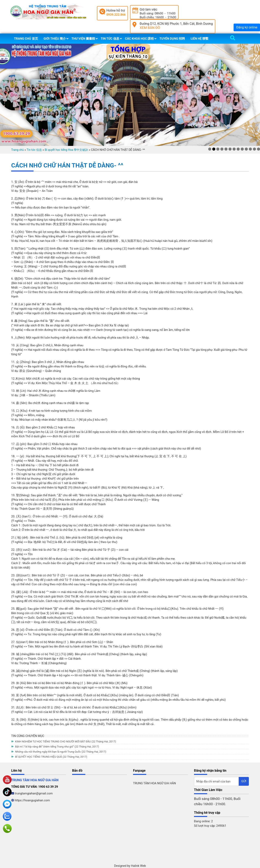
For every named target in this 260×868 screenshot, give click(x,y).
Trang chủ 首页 (26, 39)
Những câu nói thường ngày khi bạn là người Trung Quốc (59, 752)
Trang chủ (17, 150)
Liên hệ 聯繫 (199, 39)
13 (258, 149)
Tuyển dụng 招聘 (172, 39)
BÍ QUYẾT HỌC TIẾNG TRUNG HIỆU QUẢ (49, 757)
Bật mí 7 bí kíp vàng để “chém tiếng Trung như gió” (55, 747)
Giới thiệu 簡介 (55, 39)
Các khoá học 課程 (139, 39)
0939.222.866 (116, 15)
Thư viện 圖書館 (83, 39)
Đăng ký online (247, 27)
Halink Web (139, 866)
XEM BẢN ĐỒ (150, 28)
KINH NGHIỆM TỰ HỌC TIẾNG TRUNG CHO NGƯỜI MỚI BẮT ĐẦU (64, 741)
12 (254, 149)
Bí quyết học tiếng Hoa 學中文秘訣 (66, 150)
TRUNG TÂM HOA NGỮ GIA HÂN (154, 783)
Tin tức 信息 (110, 39)
